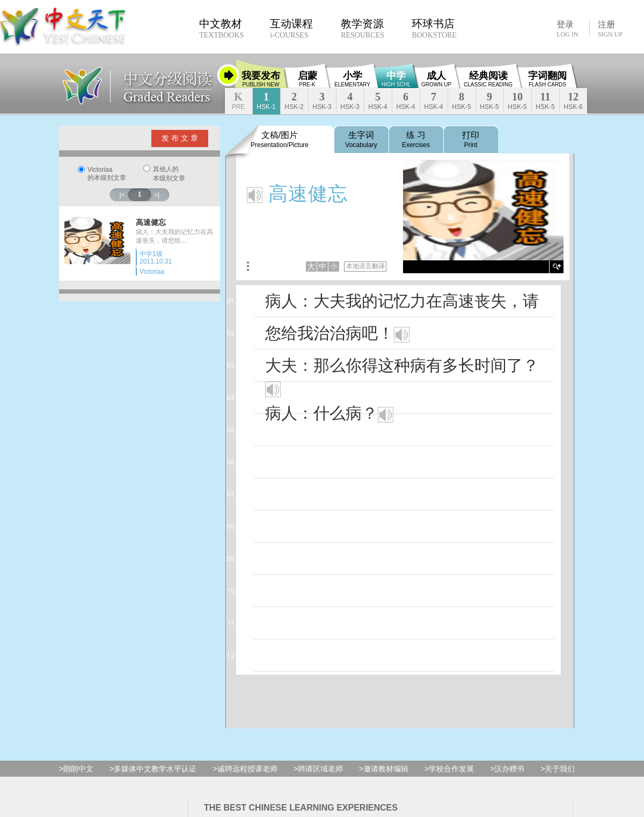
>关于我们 (558, 769)
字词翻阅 (547, 79)
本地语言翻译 (365, 266)
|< (122, 195)
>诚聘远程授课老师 (245, 769)
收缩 (228, 75)
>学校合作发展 (449, 769)
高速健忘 (151, 222)
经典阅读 (488, 79)
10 (517, 101)
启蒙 (308, 79)
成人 (436, 79)
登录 (567, 28)
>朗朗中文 (76, 769)
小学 (352, 79)
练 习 (416, 140)
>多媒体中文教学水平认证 (153, 769)
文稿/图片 (280, 140)
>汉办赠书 (507, 769)
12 (573, 101)
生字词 (361, 140)
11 (545, 101)
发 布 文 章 (180, 138)
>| (157, 195)
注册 (610, 29)
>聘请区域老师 (318, 769)
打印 (471, 140)
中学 (396, 79)
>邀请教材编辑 (384, 769)
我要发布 (261, 79)
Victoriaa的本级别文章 (107, 174)
